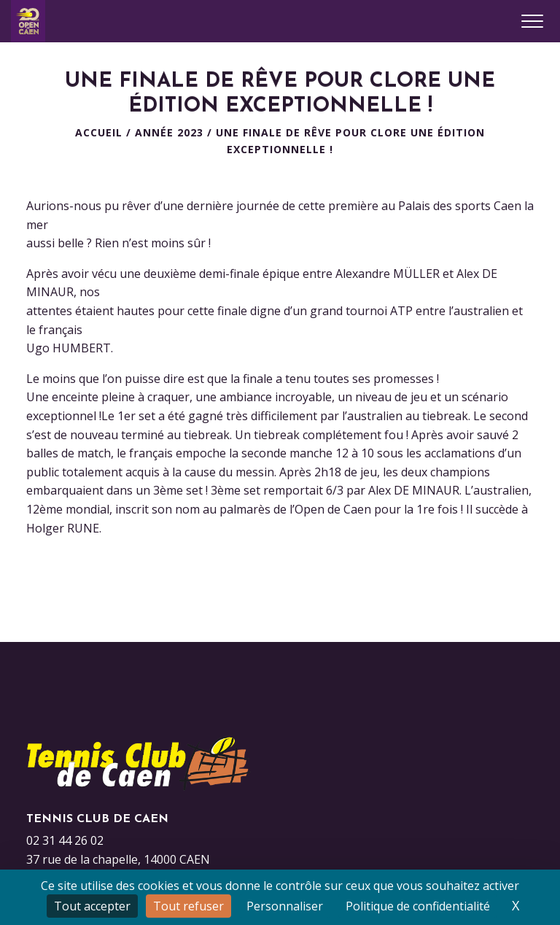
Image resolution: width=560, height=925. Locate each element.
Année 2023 (169, 132)
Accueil (99, 132)
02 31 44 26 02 (65, 840)
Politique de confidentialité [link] (418, 906)
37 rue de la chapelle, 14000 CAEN (118, 859)
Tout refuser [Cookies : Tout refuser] (188, 906)
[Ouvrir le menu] (532, 21)
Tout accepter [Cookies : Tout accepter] (92, 906)
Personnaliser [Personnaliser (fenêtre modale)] (285, 906)
